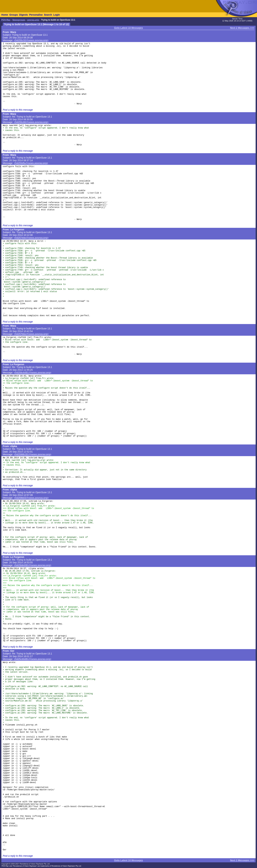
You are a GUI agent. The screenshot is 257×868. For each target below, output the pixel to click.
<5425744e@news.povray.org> (31, 238)
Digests (24, 15)
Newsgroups (19, 20)
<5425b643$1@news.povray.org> (33, 565)
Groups (14, 15)
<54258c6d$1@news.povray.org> (33, 373)
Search (48, 15)
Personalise (36, 15)
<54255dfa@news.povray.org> (31, 163)
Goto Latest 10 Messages (128, 28)
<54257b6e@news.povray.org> (31, 334)
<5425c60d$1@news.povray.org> (33, 659)
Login (57, 15)
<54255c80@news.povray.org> (31, 122)
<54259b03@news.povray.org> (31, 498)
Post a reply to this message (18, 110)
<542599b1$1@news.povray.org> (33, 454)
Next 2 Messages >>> (242, 28)
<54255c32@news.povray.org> (31, 40)
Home (5, 15)
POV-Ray (6, 20)
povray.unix (33, 20)
